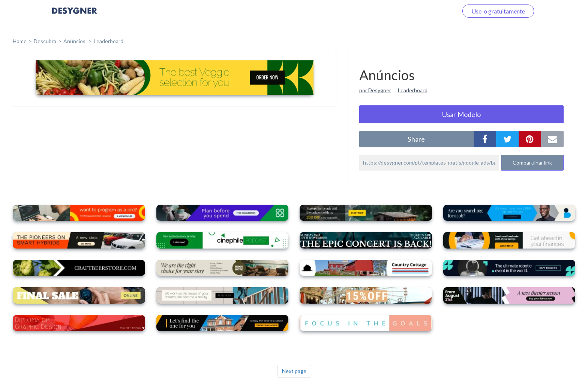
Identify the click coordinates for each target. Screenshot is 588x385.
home (20, 41)
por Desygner (375, 90)
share (416, 139)
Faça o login (434, 11)
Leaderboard (109, 41)
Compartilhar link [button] (532, 163)
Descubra (45, 41)
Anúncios (75, 41)
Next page (294, 371)
